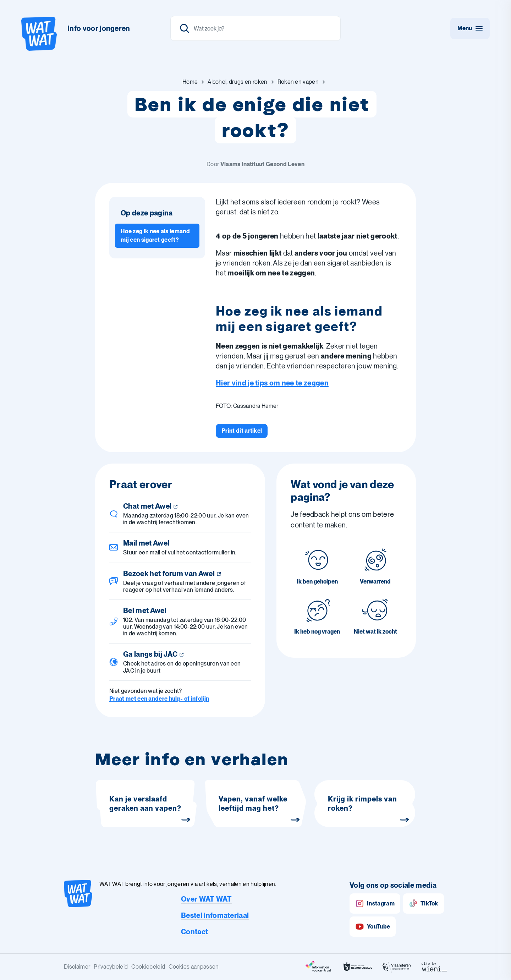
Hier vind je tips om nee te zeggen (272, 383)
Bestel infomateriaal (215, 915)
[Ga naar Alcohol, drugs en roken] (237, 82)
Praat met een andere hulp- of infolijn (159, 699)
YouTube (373, 927)
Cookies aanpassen (194, 967)
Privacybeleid (111, 967)
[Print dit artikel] (242, 431)
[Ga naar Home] (190, 82)
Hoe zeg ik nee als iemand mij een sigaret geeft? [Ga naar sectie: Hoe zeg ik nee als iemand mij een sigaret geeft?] (155, 236)
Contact (194, 932)
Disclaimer (77, 967)
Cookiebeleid (148, 967)
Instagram (375, 904)
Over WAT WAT (206, 899)
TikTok (424, 904)
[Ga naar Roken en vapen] (298, 82)
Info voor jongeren (99, 28)
